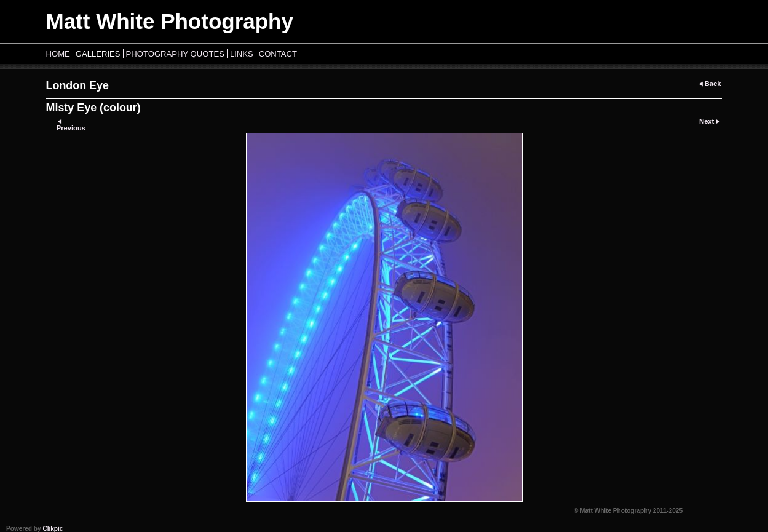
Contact (278, 54)
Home (58, 54)
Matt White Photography (170, 21)
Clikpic (53, 529)
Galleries (98, 54)
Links (242, 54)
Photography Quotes (175, 54)
